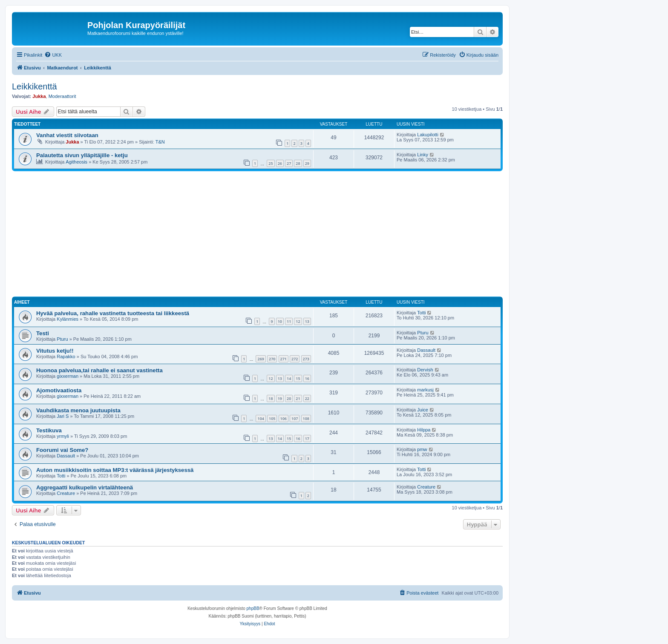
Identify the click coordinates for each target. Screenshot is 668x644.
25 (271, 163)
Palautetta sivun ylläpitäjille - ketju (82, 155)
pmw (422, 449)
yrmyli (63, 436)
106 (284, 418)
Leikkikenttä (35, 86)
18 (271, 398)
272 (295, 359)
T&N (160, 142)
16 (307, 378)
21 (298, 398)
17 (307, 438)
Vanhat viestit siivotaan (67, 135)
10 (280, 321)
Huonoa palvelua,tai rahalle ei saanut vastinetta (99, 370)
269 (261, 359)
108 (306, 418)
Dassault (426, 350)
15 (298, 378)
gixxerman (68, 376)
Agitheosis (76, 162)
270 (272, 359)
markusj (425, 390)
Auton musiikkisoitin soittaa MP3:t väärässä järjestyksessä (115, 470)
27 (289, 163)
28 (298, 163)
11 (289, 321)
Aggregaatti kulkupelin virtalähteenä (85, 487)
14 (289, 378)
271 (284, 359)
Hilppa (424, 430)
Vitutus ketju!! (55, 351)
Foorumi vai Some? (62, 450)
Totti (421, 313)
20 (289, 398)
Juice (423, 410)
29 (307, 163)
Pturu (62, 339)
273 (306, 359)
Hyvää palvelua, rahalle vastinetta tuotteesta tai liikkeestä (113, 313)
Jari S (63, 416)
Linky (423, 155)
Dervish (425, 370)
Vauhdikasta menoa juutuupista (78, 410)
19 (280, 398)
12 (298, 321)
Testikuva (49, 430)
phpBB (253, 608)
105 (272, 418)
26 (280, 163)
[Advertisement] (268, 235)
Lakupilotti (428, 135)
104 (261, 418)
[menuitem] (53, 55)
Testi (43, 333)
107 (295, 418)
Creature (66, 493)
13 (307, 321)
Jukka (39, 96)
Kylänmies (68, 319)
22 (307, 398)
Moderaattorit (62, 96)
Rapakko (66, 356)
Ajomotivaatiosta (59, 390)
